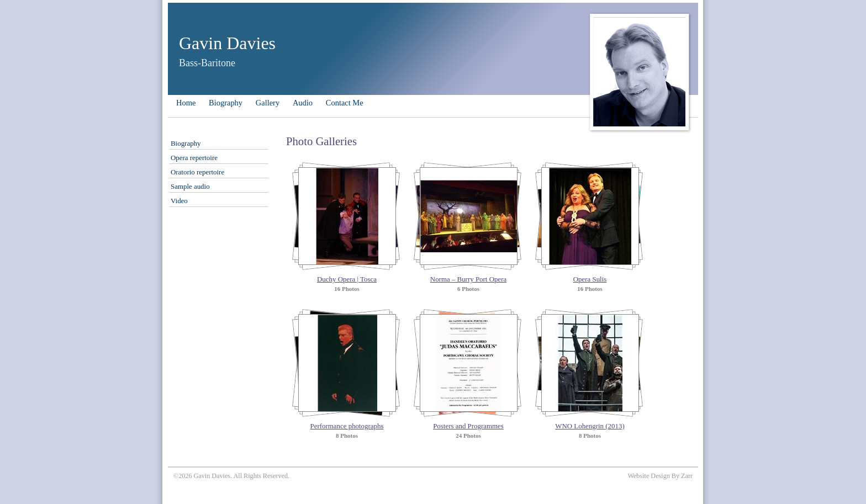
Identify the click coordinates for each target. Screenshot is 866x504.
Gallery (268, 103)
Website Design (648, 476)
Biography (226, 103)
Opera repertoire (194, 158)
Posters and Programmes (468, 426)
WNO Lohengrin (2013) (590, 426)
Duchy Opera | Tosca (347, 279)
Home (186, 103)
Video (179, 201)
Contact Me (345, 103)
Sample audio (190, 186)
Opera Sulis (590, 279)
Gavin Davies (227, 43)
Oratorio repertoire (197, 172)
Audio (303, 103)
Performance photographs (347, 426)
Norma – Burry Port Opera (468, 279)
